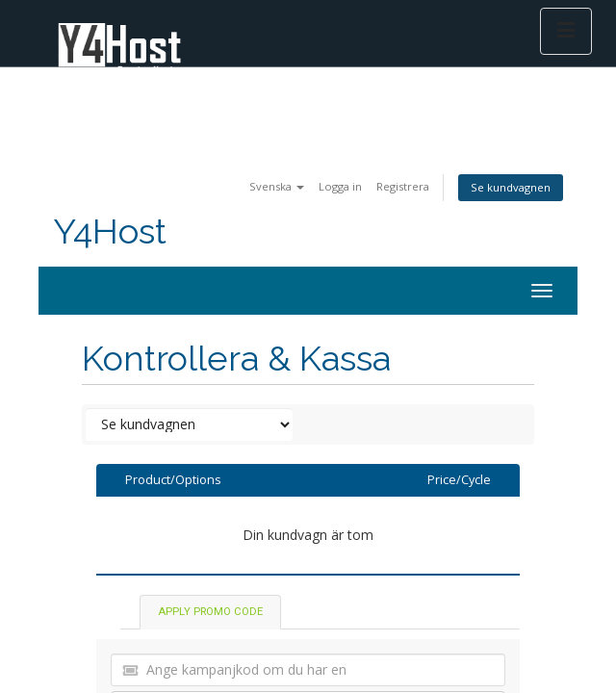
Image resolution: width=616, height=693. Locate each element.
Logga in (340, 186)
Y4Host (110, 231)
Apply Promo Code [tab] (210, 612)
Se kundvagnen (511, 187)
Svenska (277, 186)
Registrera (403, 186)
